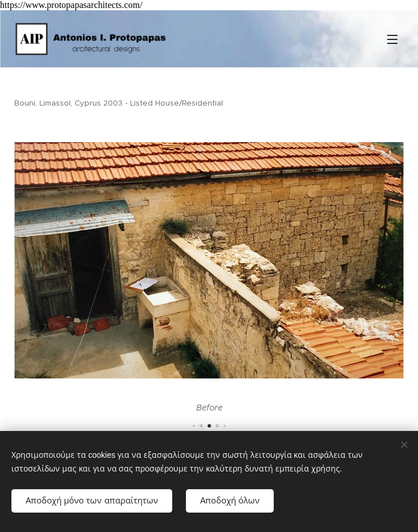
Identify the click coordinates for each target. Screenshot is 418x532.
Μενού (392, 39)
